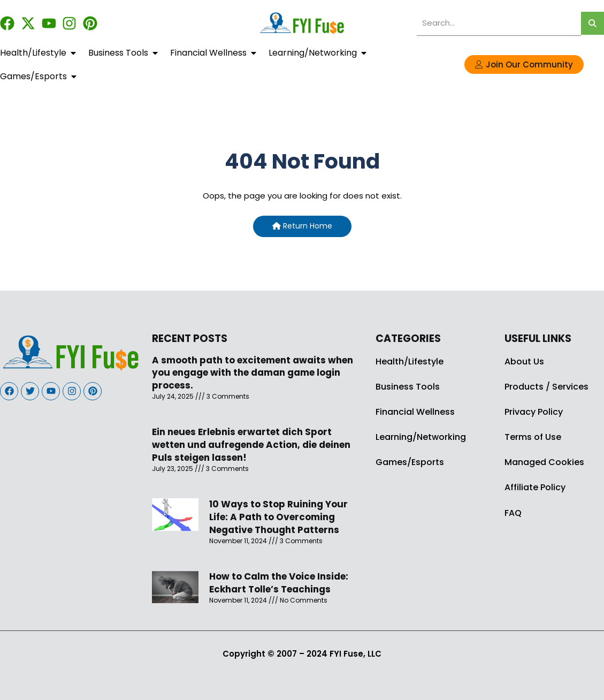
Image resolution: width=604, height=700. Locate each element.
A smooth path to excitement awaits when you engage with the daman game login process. (253, 373)
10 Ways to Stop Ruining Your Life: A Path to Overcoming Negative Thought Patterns (278, 517)
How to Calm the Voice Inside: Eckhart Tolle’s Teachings (279, 583)
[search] (499, 23)
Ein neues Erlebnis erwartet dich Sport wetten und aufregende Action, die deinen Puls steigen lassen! (251, 445)
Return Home (302, 226)
